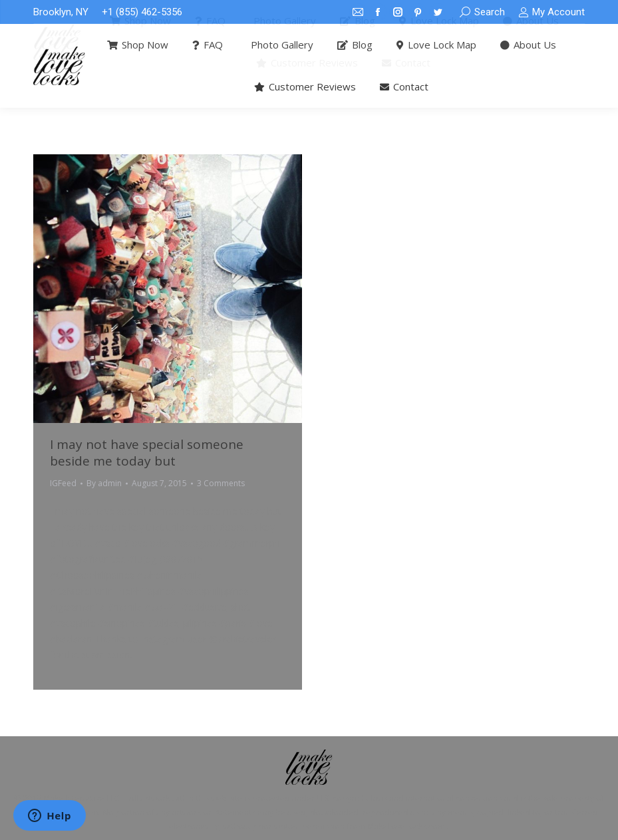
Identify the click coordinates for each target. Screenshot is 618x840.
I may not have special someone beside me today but (147, 453)
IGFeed (63, 483)
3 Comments (221, 483)
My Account (551, 12)
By (104, 483)
